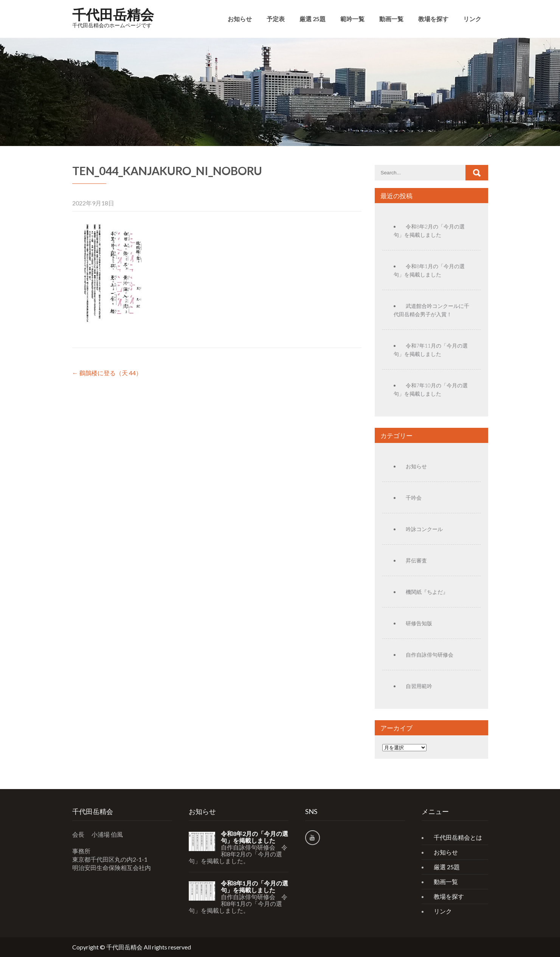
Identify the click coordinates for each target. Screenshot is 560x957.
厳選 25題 (313, 19)
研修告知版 (419, 623)
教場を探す (433, 19)
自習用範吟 (419, 686)
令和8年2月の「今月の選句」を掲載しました (254, 837)
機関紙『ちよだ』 (427, 592)
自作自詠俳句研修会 (430, 655)
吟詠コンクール (424, 529)
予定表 (276, 19)
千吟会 (414, 498)
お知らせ (240, 19)
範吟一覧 (352, 19)
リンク (472, 19)
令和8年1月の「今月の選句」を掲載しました (254, 887)
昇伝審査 (416, 560)
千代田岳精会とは (458, 837)
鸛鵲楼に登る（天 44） (107, 373)
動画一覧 (391, 19)
